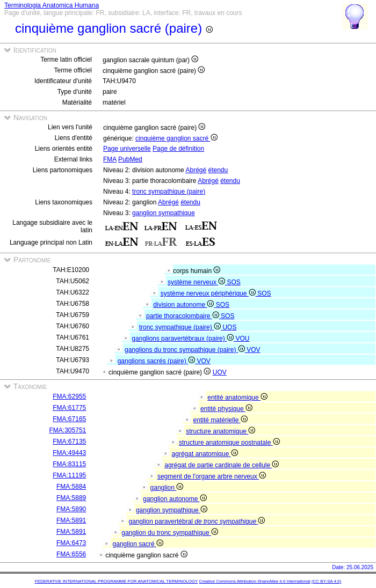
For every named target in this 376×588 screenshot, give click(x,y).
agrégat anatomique (205, 454)
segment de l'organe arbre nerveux (212, 476)
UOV (220, 372)
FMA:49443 (69, 453)
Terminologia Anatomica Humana (52, 5)
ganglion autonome (175, 499)
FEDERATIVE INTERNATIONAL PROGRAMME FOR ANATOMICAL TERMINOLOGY (116, 581)
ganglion (167, 488)
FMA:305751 (68, 430)
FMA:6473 (71, 543)
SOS (233, 282)
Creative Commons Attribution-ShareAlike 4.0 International (254, 581)
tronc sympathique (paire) (169, 192)
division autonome (184, 305)
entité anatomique (237, 398)
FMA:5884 (71, 487)
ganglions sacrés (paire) (157, 361)
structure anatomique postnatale (229, 443)
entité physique (226, 409)
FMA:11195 (69, 475)
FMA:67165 (69, 419)
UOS (229, 327)
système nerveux (197, 282)
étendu (218, 170)
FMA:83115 (69, 464)
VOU (242, 339)
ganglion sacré (138, 544)
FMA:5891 (71, 520)
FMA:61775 (69, 408)
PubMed (130, 159)
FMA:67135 (69, 442)
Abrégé (196, 170)
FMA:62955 (69, 396)
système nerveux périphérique (209, 293)
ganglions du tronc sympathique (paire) (186, 350)
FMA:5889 (71, 498)
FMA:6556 (71, 554)
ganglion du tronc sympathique (170, 533)
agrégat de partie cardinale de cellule (222, 465)
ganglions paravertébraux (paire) (183, 339)
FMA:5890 (71, 509)
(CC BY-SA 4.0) (326, 581)
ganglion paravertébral (197, 521)
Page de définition (178, 149)
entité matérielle (220, 420)
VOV (253, 350)
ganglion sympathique (164, 213)
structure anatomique (220, 431)
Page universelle (127, 149)
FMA (110, 159)
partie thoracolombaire (183, 316)
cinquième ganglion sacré (176, 138)
